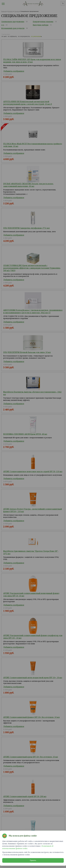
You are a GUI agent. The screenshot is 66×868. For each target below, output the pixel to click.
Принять (33, 860)
